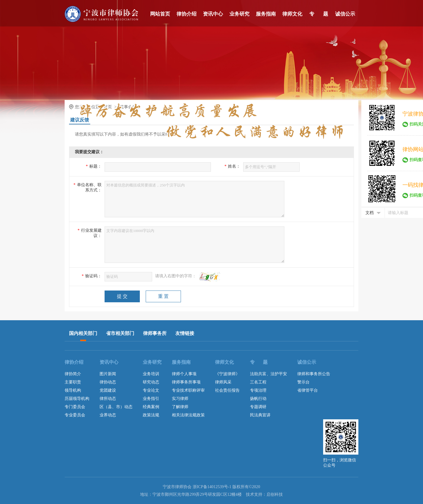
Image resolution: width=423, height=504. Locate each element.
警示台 (303, 382)
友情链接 (185, 333)
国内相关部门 (83, 333)
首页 (108, 107)
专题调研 (258, 407)
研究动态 (151, 382)
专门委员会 (75, 407)
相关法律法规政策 (188, 415)
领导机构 (73, 390)
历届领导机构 (77, 399)
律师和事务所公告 (314, 374)
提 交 (122, 296)
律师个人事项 (184, 374)
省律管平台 (308, 390)
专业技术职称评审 (188, 390)
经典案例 (151, 407)
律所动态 (108, 399)
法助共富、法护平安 (268, 374)
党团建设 (108, 390)
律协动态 (108, 382)
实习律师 (180, 399)
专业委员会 (75, 415)
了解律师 (180, 407)
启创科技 (275, 494)
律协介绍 (187, 14)
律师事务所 (155, 333)
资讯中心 (213, 14)
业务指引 (151, 399)
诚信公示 (345, 14)
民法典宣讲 (260, 415)
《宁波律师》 (227, 374)
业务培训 (151, 374)
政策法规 (151, 415)
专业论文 (151, 390)
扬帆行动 (258, 399)
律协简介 (73, 374)
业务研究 (239, 14)
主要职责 (73, 382)
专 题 (319, 14)
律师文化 (292, 14)
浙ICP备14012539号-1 (212, 487)
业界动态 (108, 415)
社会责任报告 (227, 390)
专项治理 (258, 390)
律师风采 (223, 382)
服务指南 (266, 14)
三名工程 (258, 382)
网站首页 (160, 14)
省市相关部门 (120, 333)
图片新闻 (108, 374)
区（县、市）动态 (116, 407)
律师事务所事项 (186, 382)
